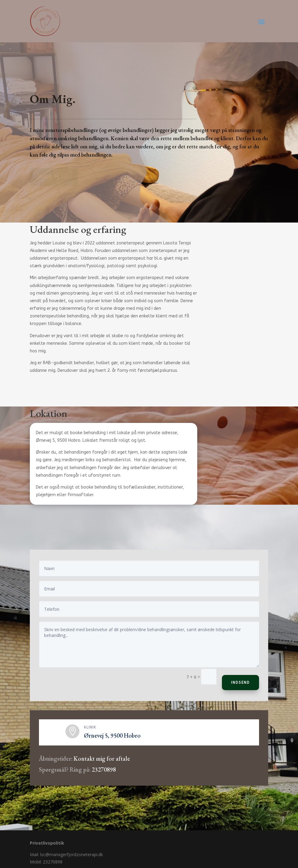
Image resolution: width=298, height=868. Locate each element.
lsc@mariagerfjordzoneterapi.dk (72, 854)
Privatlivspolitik (47, 843)
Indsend (240, 683)
